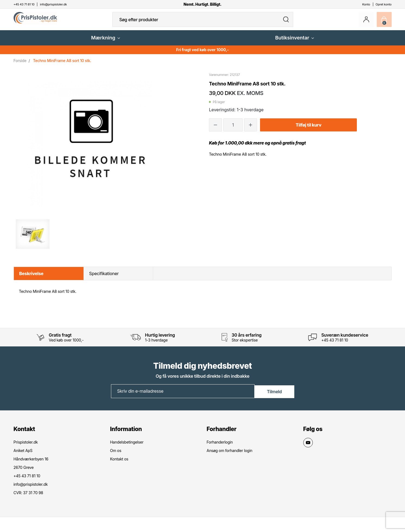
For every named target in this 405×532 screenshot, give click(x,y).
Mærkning (106, 42)
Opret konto (384, 4)
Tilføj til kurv (308, 129)
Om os (116, 455)
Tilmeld (274, 395)
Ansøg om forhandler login (230, 455)
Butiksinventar (295, 42)
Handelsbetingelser (127, 446)
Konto (366, 4)
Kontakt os (119, 463)
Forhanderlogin (220, 446)
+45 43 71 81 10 (335, 344)
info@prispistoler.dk (31, 488)
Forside (20, 65)
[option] (33, 238)
